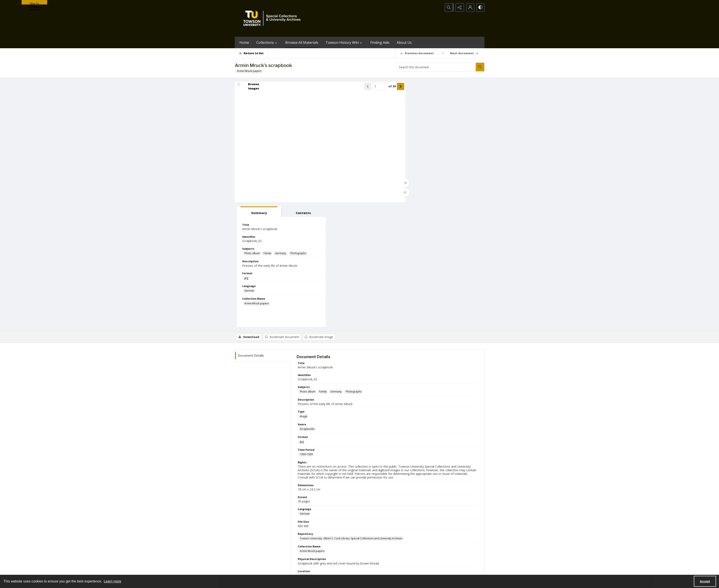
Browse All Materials (302, 42)
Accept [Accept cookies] (705, 581)
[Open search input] (448, 7)
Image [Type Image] (304, 292)
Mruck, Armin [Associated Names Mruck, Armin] (308, 464)
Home (244, 42)
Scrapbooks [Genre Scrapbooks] (307, 304)
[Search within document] (480, 67)
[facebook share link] (376, 544)
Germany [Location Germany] (305, 451)
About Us (404, 42)
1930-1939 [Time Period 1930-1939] (306, 330)
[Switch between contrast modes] (480, 7)
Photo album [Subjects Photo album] (419, 129)
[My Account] (470, 7)
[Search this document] (436, 67)
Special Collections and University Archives (431, 570)
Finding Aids (380, 42)
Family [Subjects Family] (434, 129)
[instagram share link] (367, 544)
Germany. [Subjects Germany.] (447, 129)
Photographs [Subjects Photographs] (465, 129)
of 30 (388, 86)
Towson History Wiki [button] (344, 42)
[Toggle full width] (401, 183)
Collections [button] (267, 42)
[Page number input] (376, 86)
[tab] (424, 87)
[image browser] (251, 86)
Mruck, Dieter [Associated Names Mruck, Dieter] (327, 464)
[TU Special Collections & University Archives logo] (273, 18)
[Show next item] (397, 86)
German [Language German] (416, 166)
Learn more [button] (112, 581)
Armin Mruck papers (249, 71)
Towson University (246, 570)
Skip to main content (34, 3)
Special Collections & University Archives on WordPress (397, 552)
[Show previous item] (364, 86)
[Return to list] (253, 53)
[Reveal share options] (459, 7)
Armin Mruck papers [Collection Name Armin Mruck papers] (423, 179)
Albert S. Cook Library (335, 570)
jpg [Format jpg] (413, 154)
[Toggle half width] (401, 193)
